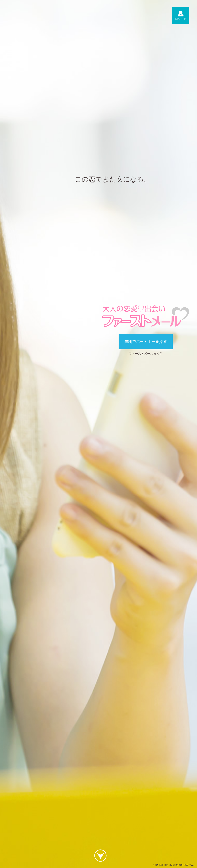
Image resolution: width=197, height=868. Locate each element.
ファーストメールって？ (146, 353)
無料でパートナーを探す (146, 341)
